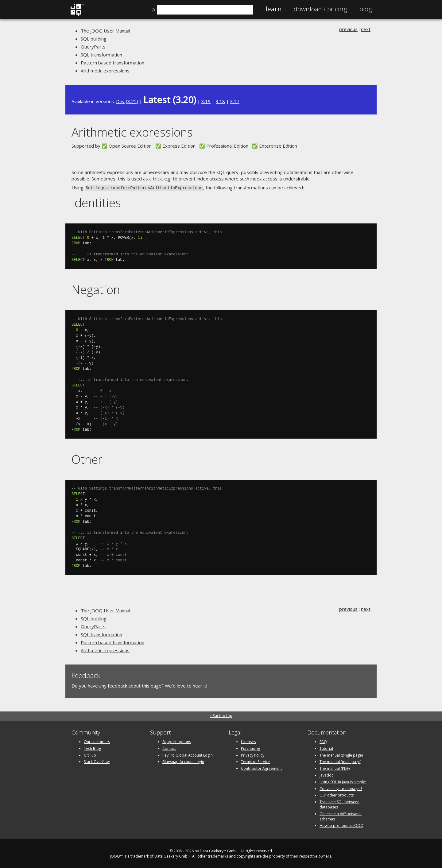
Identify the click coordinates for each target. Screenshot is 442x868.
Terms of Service (255, 761)
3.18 (220, 101)
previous (348, 29)
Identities (96, 202)
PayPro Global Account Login (188, 755)
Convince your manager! (341, 788)
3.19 (206, 101)
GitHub (90, 755)
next (366, 29)
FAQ (323, 741)
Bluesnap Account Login (183, 761)
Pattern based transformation (112, 63)
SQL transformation (101, 55)
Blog (366, 9)
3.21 (132, 101)
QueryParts (93, 47)
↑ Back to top (221, 715)
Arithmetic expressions (105, 71)
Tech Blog (92, 748)
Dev (120, 101)
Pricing (320, 9)
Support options (177, 741)
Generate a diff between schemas (341, 816)
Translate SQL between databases (339, 804)
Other (87, 458)
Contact (169, 748)
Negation (96, 289)
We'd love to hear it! (186, 685)
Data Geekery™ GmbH (219, 850)
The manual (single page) (341, 755)
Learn (273, 9)
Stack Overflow (97, 761)
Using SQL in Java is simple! (343, 781)
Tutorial (326, 748)
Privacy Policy (253, 755)
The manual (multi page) (340, 761)
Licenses (248, 741)
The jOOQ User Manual (105, 31)
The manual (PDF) (335, 768)
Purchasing (250, 748)
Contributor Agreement (261, 768)
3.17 (235, 101)
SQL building (94, 39)
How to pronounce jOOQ (341, 825)
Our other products (337, 794)
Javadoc (326, 775)
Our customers (97, 741)
